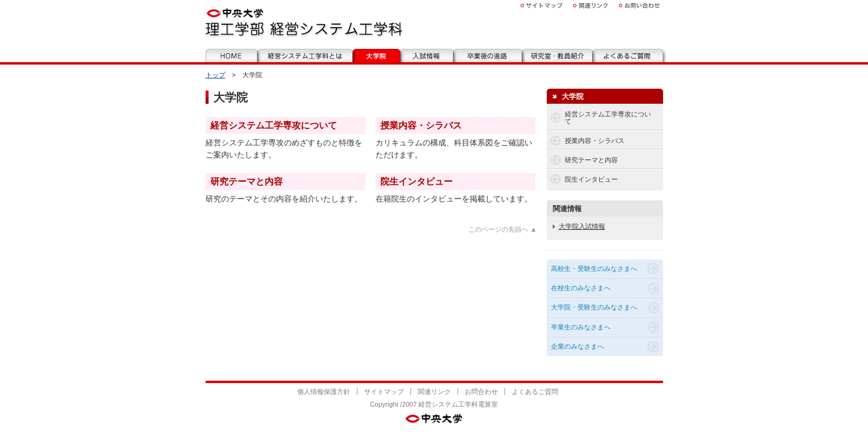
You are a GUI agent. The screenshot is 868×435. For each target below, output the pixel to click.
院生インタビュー (417, 181)
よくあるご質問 (535, 392)
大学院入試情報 (582, 226)
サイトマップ (384, 392)
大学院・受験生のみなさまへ (594, 307)
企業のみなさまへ (577, 346)
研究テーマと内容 (247, 181)
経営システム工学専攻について (274, 125)
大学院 (573, 97)
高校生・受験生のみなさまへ (594, 268)
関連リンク (434, 392)
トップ (215, 75)
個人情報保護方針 (324, 392)
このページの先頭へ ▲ (502, 229)
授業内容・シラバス (421, 125)
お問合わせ (481, 392)
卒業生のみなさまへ (581, 327)
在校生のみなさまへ (581, 288)
